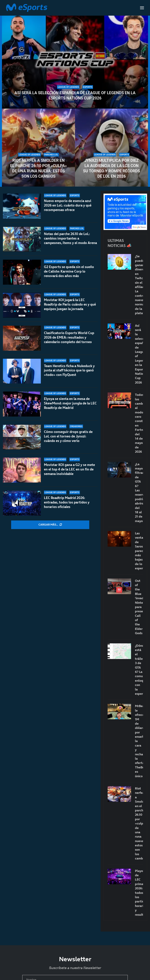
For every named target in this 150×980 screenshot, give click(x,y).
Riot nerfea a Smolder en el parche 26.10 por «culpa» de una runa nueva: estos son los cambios (38, 168)
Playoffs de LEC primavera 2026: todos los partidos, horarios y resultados (139, 893)
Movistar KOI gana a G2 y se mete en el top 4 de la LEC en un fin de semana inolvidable (69, 469)
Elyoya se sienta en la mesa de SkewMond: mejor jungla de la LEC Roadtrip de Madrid (70, 407)
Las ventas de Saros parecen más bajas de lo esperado (139, 551)
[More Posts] (50, 525)
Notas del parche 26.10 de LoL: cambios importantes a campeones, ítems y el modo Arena (70, 238)
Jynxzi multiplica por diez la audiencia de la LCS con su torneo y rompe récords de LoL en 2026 (112, 168)
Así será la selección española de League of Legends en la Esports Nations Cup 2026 (75, 95)
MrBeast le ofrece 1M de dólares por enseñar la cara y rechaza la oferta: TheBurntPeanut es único (139, 741)
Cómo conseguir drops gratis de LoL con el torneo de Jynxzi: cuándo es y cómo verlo (68, 436)
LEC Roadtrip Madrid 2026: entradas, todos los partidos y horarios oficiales (67, 502)
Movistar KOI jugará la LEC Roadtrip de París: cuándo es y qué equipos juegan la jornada (70, 305)
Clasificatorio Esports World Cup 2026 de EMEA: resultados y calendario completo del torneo (69, 342)
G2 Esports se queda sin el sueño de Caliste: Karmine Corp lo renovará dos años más (69, 271)
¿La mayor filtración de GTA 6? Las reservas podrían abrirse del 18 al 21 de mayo (139, 492)
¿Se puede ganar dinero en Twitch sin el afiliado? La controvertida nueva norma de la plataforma (139, 285)
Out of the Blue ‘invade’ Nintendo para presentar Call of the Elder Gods (139, 607)
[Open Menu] (142, 8)
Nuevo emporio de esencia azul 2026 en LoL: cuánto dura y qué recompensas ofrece (68, 205)
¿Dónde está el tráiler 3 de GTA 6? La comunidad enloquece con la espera (139, 670)
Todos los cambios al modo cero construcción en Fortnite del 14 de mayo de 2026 (139, 423)
